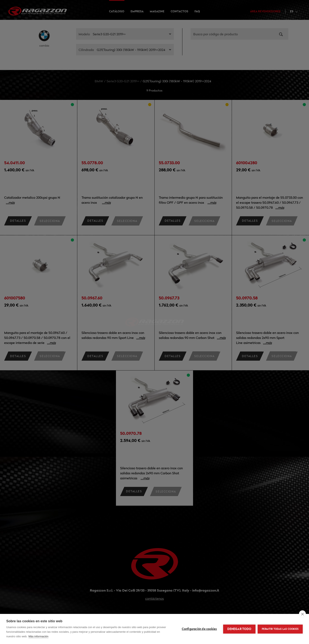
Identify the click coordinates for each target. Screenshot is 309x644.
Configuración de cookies (199, 629)
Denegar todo (239, 629)
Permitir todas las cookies (280, 629)
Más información (38, 636)
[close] (302, 614)
